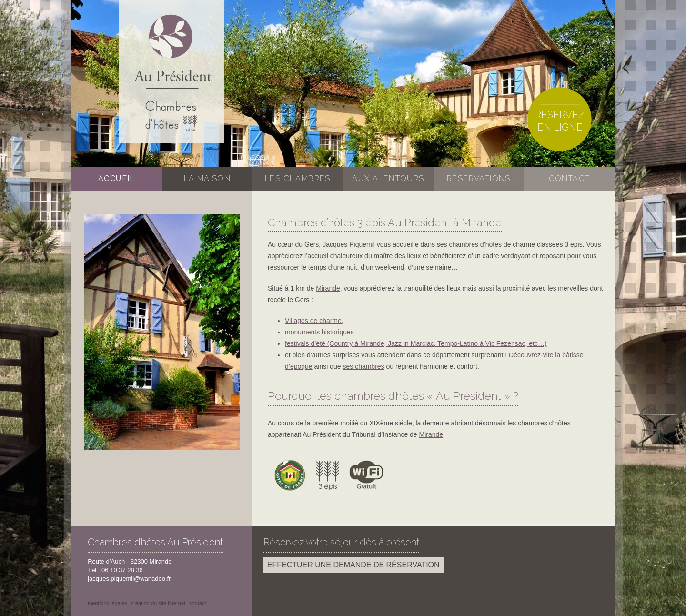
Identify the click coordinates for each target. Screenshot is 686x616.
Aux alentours (388, 178)
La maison (207, 178)
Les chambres (298, 178)
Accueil (117, 178)
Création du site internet (158, 603)
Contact (570, 178)
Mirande (328, 288)
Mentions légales (107, 603)
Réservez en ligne (560, 121)
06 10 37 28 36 (122, 570)
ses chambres (363, 366)
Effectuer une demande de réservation (353, 565)
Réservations (479, 178)
